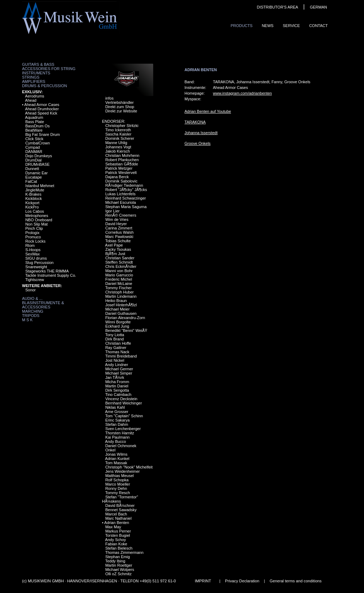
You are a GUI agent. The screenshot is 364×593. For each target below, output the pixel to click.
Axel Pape (114, 245)
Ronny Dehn (116, 488)
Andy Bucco (116, 441)
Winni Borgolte (118, 322)
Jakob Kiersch (117, 151)
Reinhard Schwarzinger (125, 198)
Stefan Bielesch (119, 548)
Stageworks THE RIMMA (47, 271)
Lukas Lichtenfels (120, 194)
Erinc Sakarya (117, 420)
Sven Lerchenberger (123, 429)
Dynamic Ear (36, 173)
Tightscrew (35, 280)
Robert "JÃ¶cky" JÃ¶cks (126, 190)
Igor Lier (112, 211)
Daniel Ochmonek (121, 446)
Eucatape (33, 177)
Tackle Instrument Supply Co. (51, 275)
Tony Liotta (115, 335)
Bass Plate (35, 122)
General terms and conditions (296, 581)
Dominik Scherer (120, 138)
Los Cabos (35, 211)
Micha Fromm (117, 382)
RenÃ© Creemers (121, 215)
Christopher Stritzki (122, 126)
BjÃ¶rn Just (115, 254)
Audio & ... (32, 298)
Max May (113, 527)
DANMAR (34, 152)
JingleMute (35, 190)
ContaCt (318, 26)
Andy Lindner (117, 365)
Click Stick (34, 139)
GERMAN (318, 7)
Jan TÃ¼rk (115, 377)
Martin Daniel (117, 386)
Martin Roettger (119, 565)
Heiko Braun (116, 301)
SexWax (33, 254)
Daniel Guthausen (121, 313)
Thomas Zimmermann (124, 552)
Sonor (30, 290)
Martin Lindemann (121, 296)
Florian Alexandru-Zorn (125, 318)
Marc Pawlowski (119, 237)
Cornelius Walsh (119, 232)
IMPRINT (203, 581)
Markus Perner (118, 531)
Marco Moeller (118, 484)
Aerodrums (35, 96)
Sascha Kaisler (118, 134)
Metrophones (37, 216)
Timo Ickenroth (118, 130)
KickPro (32, 207)
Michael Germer (119, 369)
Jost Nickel (115, 360)
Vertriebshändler (119, 102)
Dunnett (32, 169)
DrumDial (33, 160)
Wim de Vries (117, 219)
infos (109, 98)
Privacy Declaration (242, 581)
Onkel (110, 450)
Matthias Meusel (119, 476)
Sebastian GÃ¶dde (122, 164)
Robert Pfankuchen (122, 160)
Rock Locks (35, 241)
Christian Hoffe (118, 343)
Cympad (33, 147)
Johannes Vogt (118, 147)
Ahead (31, 100)
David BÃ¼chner (120, 505)
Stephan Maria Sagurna (126, 207)
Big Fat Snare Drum (42, 134)
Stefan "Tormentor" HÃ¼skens (120, 499)
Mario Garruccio (119, 275)
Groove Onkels (197, 143)
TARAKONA (195, 122)
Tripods (31, 316)
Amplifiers (34, 81)
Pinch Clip (34, 228)
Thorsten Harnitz (120, 433)
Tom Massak (116, 463)
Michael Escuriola (121, 202)
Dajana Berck (117, 177)
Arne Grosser (117, 412)
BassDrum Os (37, 126)
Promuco (33, 237)
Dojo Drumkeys (39, 156)
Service (291, 26)
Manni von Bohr (119, 271)
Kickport (32, 203)
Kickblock (33, 198)
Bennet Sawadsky (121, 510)
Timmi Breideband (121, 356)
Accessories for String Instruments (49, 71)
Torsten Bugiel (118, 535)
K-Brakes (33, 194)
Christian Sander (120, 258)
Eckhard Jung (117, 326)
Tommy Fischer (119, 288)
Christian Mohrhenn (122, 155)
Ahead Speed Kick (41, 113)
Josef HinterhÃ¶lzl (121, 305)
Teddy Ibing (115, 561)
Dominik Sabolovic (121, 181)
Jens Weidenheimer (122, 471)
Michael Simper (119, 373)
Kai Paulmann (117, 437)
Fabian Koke (116, 544)
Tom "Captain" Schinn (124, 416)
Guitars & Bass (38, 64)
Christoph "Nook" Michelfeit (129, 467)
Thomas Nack (117, 352)
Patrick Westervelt (121, 173)
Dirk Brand (114, 339)
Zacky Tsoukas (118, 249)
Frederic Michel (119, 279)
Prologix (32, 233)
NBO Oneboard (39, 220)
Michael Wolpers (120, 570)
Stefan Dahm (117, 424)
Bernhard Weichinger (124, 403)
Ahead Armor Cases (42, 105)
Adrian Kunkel (117, 459)
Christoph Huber (119, 292)
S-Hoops (33, 250)
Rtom (30, 245)
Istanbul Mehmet (40, 186)
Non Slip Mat (36, 224)
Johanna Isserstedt (201, 133)
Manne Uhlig (116, 143)
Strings (31, 77)
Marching (33, 311)
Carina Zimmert (119, 228)
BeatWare (34, 130)
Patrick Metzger (119, 168)
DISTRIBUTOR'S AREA (277, 7)
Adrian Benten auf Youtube (208, 111)
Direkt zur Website (121, 111)
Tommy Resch (118, 493)
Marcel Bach (116, 514)
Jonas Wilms (116, 454)
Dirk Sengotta (117, 390)
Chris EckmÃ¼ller (121, 266)
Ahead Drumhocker (42, 109)
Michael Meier (117, 309)
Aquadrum (34, 117)
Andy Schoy (116, 540)
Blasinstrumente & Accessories (43, 305)
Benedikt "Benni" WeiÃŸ (126, 330)
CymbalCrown (38, 143)
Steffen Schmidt (119, 262)
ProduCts (242, 26)
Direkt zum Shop (120, 107)
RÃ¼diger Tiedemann (124, 185)
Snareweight (36, 267)
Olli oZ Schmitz (118, 574)
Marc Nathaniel (118, 518)
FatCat (31, 181)
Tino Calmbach (118, 395)
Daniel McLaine (119, 284)
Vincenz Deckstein (121, 399)
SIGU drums (36, 258)
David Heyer (116, 224)
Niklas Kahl (115, 407)
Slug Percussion (39, 263)
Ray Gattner (116, 348)
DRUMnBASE (37, 164)
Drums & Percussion (45, 86)
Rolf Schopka (117, 480)
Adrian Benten (117, 523)
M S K (27, 320)
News (267, 26)
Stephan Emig (117, 557)
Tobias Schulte (118, 241)
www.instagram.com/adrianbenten (242, 93)
